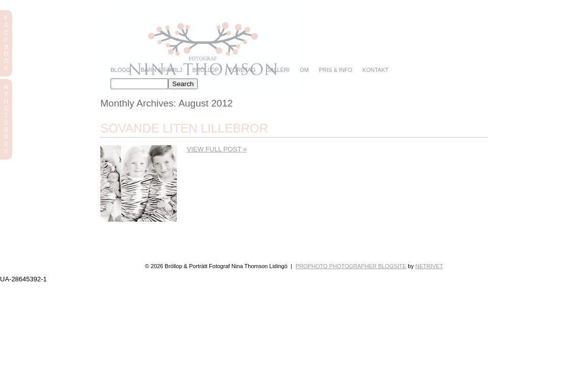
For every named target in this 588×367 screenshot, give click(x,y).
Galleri (278, 70)
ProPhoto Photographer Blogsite (351, 266)
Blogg (121, 70)
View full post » (217, 149)
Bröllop (205, 70)
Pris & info (336, 70)
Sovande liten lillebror (184, 128)
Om (304, 70)
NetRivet (429, 266)
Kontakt (375, 70)
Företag (242, 70)
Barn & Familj (161, 70)
